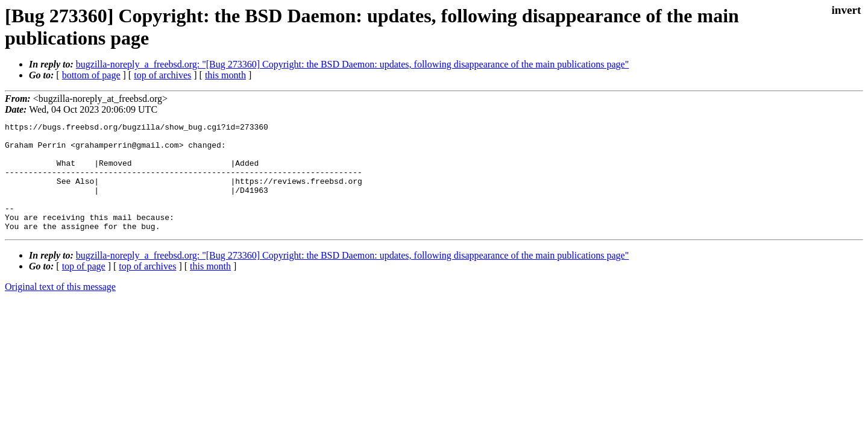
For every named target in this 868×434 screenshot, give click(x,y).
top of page (84, 288)
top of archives (162, 75)
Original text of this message (60, 308)
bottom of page (91, 75)
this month (225, 75)
